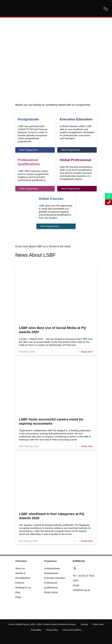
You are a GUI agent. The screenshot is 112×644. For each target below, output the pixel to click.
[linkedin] (85, 568)
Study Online (51, 592)
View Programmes (28, 150)
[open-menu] (106, 9)
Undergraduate (52, 568)
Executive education (55, 578)
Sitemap (84, 624)
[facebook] (81, 568)
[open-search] (98, 9)
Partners (20, 583)
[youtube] (89, 568)
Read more (87, 352)
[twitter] (76, 568)
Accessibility (36, 630)
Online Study (98, 624)
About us (20, 568)
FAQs (18, 597)
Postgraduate (51, 573)
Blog (18, 592)
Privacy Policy (52, 630)
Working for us (23, 587)
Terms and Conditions (72, 630)
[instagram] (93, 568)
